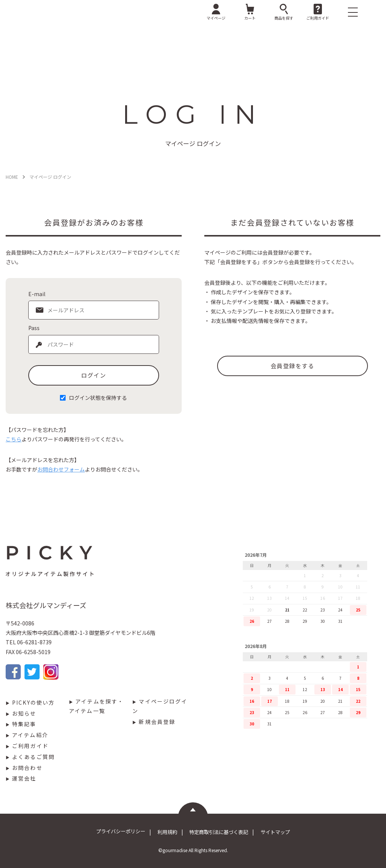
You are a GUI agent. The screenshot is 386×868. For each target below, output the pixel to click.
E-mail (37, 294)
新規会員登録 (157, 722)
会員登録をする (292, 366)
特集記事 (24, 724)
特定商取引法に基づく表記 (222, 831)
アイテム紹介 (30, 735)
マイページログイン (160, 706)
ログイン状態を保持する (98, 398)
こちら (14, 439)
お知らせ (24, 713)
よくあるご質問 (33, 757)
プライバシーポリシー (112, 831)
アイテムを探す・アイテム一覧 (96, 706)
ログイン (93, 375)
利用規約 (164, 831)
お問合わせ (27, 768)
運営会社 (24, 778)
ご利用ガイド (30, 746)
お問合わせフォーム (61, 469)
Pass (34, 328)
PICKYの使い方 (33, 702)
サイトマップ (284, 831)
